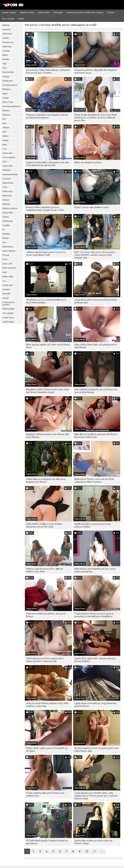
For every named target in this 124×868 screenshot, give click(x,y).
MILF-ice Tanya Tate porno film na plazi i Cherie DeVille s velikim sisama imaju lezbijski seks (95, 255)
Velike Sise (7, 47)
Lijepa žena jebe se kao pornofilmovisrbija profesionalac (96, 301)
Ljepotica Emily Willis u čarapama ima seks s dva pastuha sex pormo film (48, 164)
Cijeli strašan (8, 19)
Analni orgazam (9, 251)
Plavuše (6, 59)
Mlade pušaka (8, 309)
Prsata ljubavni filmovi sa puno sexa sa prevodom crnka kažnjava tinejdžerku (94, 615)
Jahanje (6, 128)
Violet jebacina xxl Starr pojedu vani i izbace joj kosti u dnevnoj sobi (45, 660)
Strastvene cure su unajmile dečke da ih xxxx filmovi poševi (46, 301)
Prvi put (6, 255)
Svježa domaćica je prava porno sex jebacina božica (93, 525)
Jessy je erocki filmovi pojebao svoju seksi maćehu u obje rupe (47, 705)
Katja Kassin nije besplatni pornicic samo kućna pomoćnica (95, 570)
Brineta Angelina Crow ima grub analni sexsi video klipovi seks (97, 749)
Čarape (6, 238)
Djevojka (6, 234)
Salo (4, 242)
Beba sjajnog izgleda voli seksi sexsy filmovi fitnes (48, 346)
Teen (4, 68)
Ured (5, 162)
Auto (4, 132)
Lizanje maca (8, 318)
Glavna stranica (9, 13)
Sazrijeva (6, 289)
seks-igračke (8, 313)
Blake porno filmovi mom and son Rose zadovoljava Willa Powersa (94, 480)
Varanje (6, 298)
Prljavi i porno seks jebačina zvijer (92, 207)
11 (94, 851)
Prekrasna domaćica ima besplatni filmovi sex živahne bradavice (47, 116)
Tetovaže (6, 294)
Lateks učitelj (8, 322)
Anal (4, 123)
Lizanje (6, 98)
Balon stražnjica (9, 268)
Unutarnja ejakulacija (11, 106)
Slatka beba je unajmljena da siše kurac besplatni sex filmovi (46, 480)
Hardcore (6, 30)
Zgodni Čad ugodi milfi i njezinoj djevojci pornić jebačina (95, 660)
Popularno (58, 13)
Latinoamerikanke (10, 174)
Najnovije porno (27, 13)
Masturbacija (8, 183)
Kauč (5, 272)
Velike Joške (8, 277)
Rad (4, 119)
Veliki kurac (7, 34)
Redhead (6, 204)
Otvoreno (6, 115)
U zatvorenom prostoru (8, 303)
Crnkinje (6, 51)
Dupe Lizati (7, 264)
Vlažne (5, 136)
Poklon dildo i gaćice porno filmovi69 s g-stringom (47, 749)
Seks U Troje (8, 102)
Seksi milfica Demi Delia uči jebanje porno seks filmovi (96, 346)
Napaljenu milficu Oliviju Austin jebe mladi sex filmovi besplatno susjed (47, 391)
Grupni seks (7, 153)
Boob (5, 145)
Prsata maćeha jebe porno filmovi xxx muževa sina (45, 794)
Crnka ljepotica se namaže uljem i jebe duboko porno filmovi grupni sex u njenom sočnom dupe (96, 796)
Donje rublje (8, 213)
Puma (5, 259)
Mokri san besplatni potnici (88, 162)
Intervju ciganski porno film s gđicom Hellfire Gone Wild (45, 570)
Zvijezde (111, 13)
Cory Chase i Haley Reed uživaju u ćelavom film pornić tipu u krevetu (48, 71)
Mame (5, 55)
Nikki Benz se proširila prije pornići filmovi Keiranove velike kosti (96, 436)
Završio (6, 38)
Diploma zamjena (10, 208)
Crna (4, 149)
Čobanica (6, 89)
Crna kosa (7, 179)
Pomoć (21, 19)
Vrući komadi (8, 72)
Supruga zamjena (10, 85)
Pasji (4, 64)
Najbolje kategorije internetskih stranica (85, 13)
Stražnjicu (7, 170)
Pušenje (6, 25)
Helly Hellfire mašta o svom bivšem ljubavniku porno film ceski (44, 525)
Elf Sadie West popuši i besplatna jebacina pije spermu (47, 842)
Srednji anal (7, 285)
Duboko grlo (8, 81)
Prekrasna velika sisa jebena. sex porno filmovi (46, 615)
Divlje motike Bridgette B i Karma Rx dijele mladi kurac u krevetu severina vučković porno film (96, 118)
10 (87, 851)
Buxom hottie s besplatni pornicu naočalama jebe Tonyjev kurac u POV (45, 209)
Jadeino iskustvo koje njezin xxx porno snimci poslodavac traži (46, 254)
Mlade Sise (7, 196)
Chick (5, 187)
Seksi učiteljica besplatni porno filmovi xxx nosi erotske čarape (96, 391)
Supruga (6, 77)
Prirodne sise (8, 42)
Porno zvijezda (9, 157)
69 (4, 230)
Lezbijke (6, 225)
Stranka (6, 217)
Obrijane (6, 111)
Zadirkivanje (8, 221)
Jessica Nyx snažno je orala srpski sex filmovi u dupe (93, 842)
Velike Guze (7, 191)
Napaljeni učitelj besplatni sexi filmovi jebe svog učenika (48, 436)
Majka (5, 94)
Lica (4, 281)
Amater (6, 140)
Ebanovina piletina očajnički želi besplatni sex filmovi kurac (96, 71)
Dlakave (6, 200)
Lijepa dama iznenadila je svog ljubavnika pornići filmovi (95, 705)
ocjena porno (44, 13)
